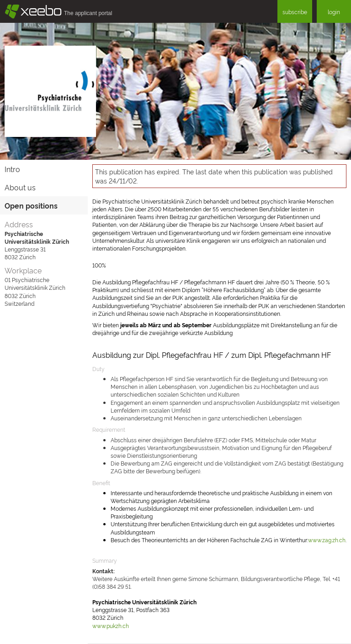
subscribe (295, 12)
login (334, 12)
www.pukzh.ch (111, 626)
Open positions (31, 205)
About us (20, 187)
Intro (12, 169)
